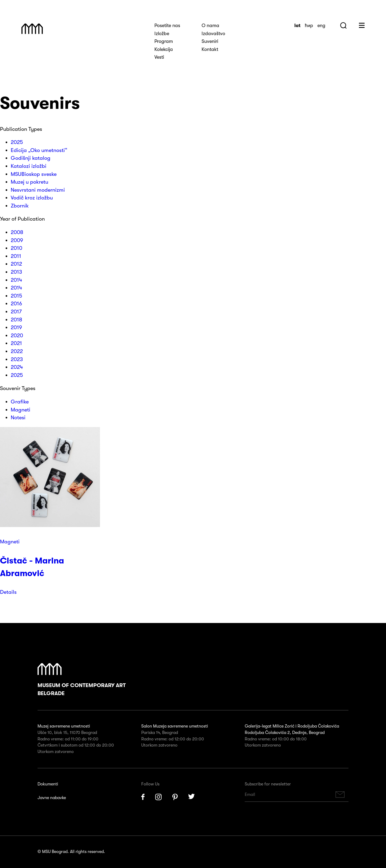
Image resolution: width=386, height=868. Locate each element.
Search (343, 25)
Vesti (159, 57)
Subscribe (340, 795)
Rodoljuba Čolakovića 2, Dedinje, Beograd (285, 733)
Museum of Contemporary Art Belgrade (82, 680)
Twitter (192, 797)
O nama (210, 25)
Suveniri (210, 41)
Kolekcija (164, 49)
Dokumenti (48, 784)
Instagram (158, 797)
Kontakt (210, 49)
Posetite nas (167, 25)
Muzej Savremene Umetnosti (32, 29)
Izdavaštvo (213, 34)
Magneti (10, 542)
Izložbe (162, 34)
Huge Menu (362, 25)
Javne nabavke (52, 798)
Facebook (143, 797)
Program (164, 41)
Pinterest (175, 797)
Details (8, 592)
